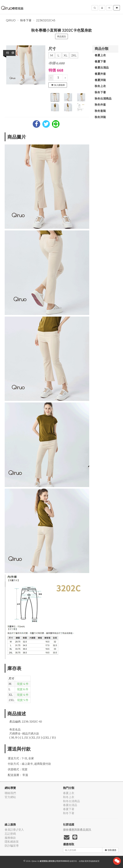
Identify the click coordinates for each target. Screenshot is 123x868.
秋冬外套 (100, 105)
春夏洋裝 (100, 80)
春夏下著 (100, 61)
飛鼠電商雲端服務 (88, 861)
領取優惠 (111, 850)
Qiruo (11, 20)
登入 (21, 830)
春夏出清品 (102, 67)
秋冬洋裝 (100, 117)
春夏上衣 (100, 55)
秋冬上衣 (100, 86)
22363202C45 (46, 20)
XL (66, 55)
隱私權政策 (12, 842)
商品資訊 (61, 36)
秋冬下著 (26, 20)
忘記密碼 (10, 834)
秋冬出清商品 (103, 98)
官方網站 (10, 797)
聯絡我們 (10, 793)
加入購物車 (58, 85)
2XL (74, 55)
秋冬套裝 (100, 111)
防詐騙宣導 (12, 846)
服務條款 (10, 838)
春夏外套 (100, 74)
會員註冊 (10, 830)
